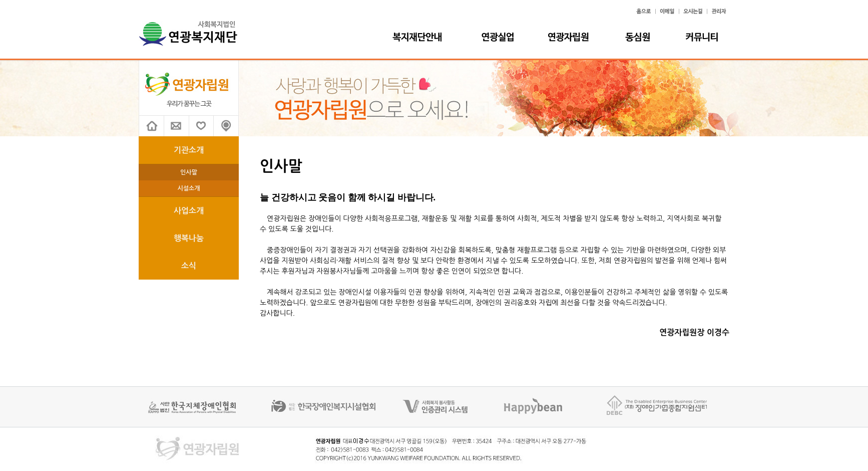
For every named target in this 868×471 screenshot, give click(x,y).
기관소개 (189, 150)
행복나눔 (189, 238)
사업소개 (189, 211)
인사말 (189, 172)
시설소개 (188, 188)
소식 (189, 266)
